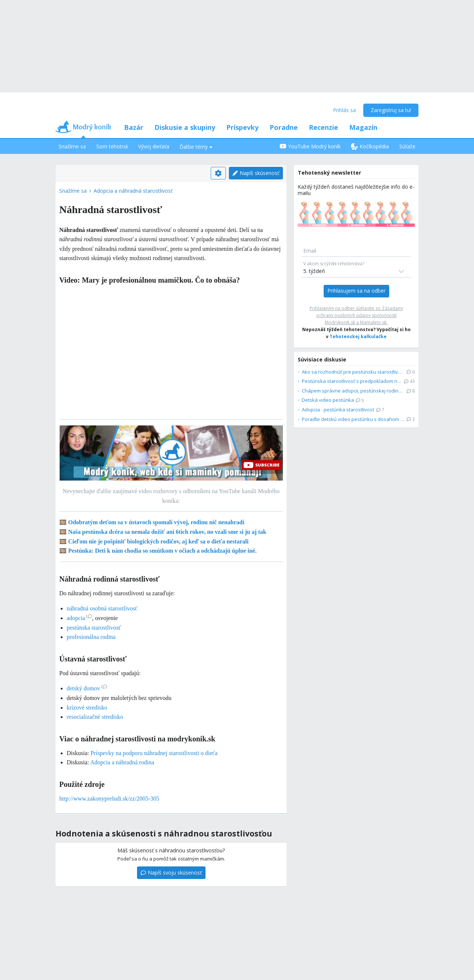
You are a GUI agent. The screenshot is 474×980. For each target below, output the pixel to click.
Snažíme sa (72, 146)
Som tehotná (112, 146)
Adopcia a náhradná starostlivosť (133, 191)
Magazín (363, 127)
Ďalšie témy (196, 147)
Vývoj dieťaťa (154, 146)
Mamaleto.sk (373, 322)
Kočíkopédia (370, 146)
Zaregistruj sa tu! (391, 110)
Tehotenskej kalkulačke (358, 336)
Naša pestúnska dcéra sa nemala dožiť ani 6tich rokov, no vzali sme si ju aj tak (167, 532)
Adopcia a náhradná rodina (122, 762)
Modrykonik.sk (340, 322)
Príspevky (242, 127)
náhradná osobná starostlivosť (102, 608)
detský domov (87, 688)
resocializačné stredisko (95, 717)
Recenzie (323, 127)
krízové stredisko (87, 708)
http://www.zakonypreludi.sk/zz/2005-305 (109, 799)
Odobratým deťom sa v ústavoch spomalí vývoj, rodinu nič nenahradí (156, 522)
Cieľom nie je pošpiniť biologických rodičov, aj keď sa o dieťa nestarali (158, 541)
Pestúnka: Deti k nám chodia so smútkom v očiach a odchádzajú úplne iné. (162, 551)
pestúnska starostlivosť (94, 628)
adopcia (79, 618)
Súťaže (407, 146)
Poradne (284, 127)
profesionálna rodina (91, 637)
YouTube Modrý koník (310, 146)
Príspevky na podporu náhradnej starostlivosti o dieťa (154, 753)
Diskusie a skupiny (185, 127)
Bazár (134, 127)
